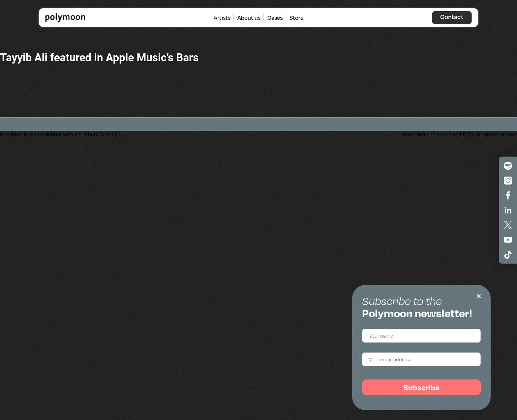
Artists (222, 17)
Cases (275, 17)
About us (249, 17)
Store (296, 17)
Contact (452, 17)
